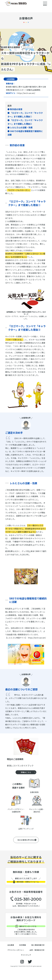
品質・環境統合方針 (37, 960)
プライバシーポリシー (16, 960)
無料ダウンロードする (26, 934)
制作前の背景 (16, 109)
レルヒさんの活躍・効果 (21, 127)
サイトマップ (26, 965)
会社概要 (11, 955)
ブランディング (28, 47)
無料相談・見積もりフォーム (26, 885)
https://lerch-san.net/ (26, 93)
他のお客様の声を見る (26, 840)
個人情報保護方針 (38, 955)
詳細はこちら (26, 772)
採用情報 (23, 955)
